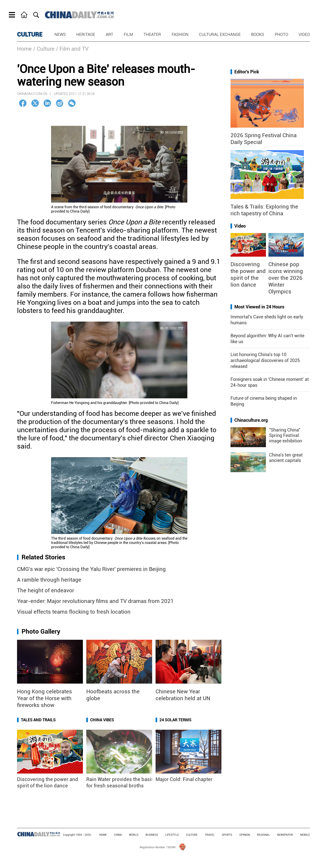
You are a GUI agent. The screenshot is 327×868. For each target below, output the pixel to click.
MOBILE (305, 835)
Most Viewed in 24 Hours (259, 307)
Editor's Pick (247, 72)
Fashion (180, 34)
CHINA (118, 835)
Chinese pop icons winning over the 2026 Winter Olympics (286, 278)
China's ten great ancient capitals (286, 458)
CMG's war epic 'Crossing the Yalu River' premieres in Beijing (91, 569)
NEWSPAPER (285, 835)
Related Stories (43, 557)
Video (304, 34)
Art (110, 34)
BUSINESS (152, 835)
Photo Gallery (41, 631)
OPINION (245, 835)
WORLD (134, 835)
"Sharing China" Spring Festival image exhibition (286, 435)
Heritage (86, 34)
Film (128, 34)
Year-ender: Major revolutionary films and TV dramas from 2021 (95, 601)
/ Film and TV (72, 49)
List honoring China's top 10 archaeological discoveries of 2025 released (265, 360)
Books (258, 34)
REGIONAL (264, 835)
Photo (281, 34)
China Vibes (102, 720)
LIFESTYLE (172, 835)
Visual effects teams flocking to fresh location (74, 612)
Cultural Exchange (220, 34)
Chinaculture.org (251, 420)
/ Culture (44, 49)
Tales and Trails (38, 720)
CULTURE (30, 35)
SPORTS (227, 835)
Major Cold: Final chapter (184, 779)
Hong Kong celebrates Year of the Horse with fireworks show (45, 698)
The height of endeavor (46, 590)
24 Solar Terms (175, 720)
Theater (152, 34)
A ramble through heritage (49, 580)
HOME (103, 835)
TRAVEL (210, 835)
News (60, 34)
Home (24, 49)
